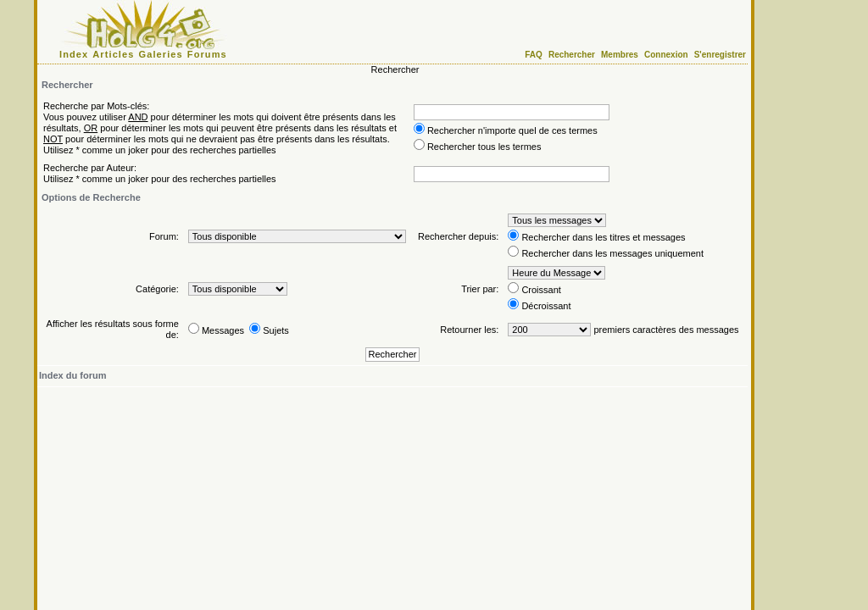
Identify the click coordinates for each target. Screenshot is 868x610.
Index (74, 54)
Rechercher (572, 55)
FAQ (534, 55)
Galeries (161, 54)
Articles (113, 54)
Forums (207, 54)
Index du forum (72, 375)
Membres (620, 55)
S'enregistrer (720, 55)
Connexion (666, 55)
